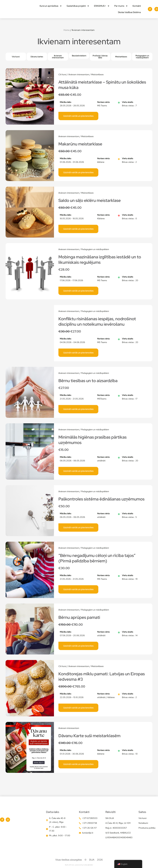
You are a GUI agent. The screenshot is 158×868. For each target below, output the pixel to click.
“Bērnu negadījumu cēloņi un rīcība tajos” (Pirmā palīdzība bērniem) (97, 558)
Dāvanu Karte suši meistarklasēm (89, 736)
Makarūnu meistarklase (80, 144)
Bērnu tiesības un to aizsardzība (88, 381)
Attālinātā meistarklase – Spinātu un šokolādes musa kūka (102, 85)
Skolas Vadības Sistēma (129, 12)
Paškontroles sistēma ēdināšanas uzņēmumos (101, 499)
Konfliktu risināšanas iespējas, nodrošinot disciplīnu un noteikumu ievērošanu (97, 321)
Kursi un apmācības (51, 6)
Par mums (121, 6)
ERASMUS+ (102, 6)
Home (67, 30)
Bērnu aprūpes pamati (79, 617)
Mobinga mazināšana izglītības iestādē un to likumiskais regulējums (100, 260)
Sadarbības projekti (78, 6)
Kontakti (137, 6)
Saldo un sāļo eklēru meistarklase (90, 200)
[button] (79, 56)
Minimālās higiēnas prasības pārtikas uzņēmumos (92, 440)
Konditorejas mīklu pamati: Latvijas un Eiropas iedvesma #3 (102, 676)
